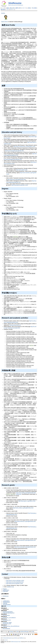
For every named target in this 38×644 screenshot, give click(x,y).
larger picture (5, 22)
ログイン (12, 9)
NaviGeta (13, 494)
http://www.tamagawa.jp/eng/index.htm (14, 151)
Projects (5, 589)
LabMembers (6, 590)
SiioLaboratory (6, 615)
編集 (8, 8)
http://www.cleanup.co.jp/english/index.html (25, 521)
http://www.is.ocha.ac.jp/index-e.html (15, 581)
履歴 (17, 8)
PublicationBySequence (15, 325)
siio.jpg (10, 631)
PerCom (31, 346)
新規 (29, 8)
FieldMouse (18, 494)
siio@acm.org (10, 587)
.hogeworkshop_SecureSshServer (11, 626)
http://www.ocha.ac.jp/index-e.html (14, 583)
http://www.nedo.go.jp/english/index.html (26, 493)
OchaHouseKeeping (8, 612)
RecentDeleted (6, 629)
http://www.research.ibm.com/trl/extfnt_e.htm (24, 147)
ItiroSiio (3, 13)
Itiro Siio (6, 640)
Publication (5, 591)
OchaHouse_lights (7, 623)
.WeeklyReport (6, 602)
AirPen (8, 494)
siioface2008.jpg (24, 631)
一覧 (32, 8)
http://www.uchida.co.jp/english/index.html (23, 508)
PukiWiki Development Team (16, 642)
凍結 (11, 8)
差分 (14, 8)
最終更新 (3, 9)
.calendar (5, 603)
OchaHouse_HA (7, 620)
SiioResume (15, 3)
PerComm (15, 237)
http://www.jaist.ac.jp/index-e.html (20, 185)
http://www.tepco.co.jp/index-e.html (27, 501)
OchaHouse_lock (7, 624)
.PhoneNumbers (7, 605)
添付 (20, 8)
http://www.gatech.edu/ (22, 170)
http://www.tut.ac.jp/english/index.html (17, 179)
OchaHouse (6, 596)
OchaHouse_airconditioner (9, 618)
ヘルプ (8, 9)
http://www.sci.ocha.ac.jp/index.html (15, 582)
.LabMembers (6, 601)
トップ (3, 8)
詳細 (17, 632)
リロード (24, 8)
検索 (35, 8)
